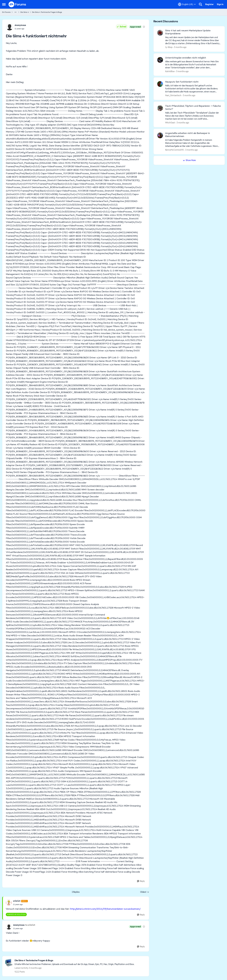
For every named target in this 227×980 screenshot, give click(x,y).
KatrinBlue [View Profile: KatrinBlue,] (170, 71)
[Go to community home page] (17, 4)
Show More (189, 160)
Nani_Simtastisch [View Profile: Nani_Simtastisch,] (173, 95)
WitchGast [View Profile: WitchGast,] (170, 123)
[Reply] (141, 881)
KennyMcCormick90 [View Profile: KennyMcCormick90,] (174, 150)
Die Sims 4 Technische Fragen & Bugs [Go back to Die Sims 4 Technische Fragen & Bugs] (47, 12)
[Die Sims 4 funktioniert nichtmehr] (20, 904)
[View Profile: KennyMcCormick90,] (160, 135)
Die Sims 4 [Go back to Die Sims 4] (25, 12)
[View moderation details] (144, 27)
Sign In (220, 4)
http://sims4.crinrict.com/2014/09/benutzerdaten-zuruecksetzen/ (105, 909)
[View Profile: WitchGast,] (160, 108)
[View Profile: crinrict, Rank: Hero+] (9, 903)
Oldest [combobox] (145, 892)
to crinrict (30, 925)
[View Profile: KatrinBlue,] (160, 60)
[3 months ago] (180, 47)
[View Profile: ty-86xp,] (160, 33)
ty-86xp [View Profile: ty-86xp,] (169, 47)
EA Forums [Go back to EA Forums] (6, 12)
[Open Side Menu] (4, 4)
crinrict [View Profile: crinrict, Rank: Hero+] (17, 901)
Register (209, 4)
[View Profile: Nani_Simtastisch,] (160, 84)
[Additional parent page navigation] (15, 12)
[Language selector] (187, 4)
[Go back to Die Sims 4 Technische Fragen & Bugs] (74, 961)
